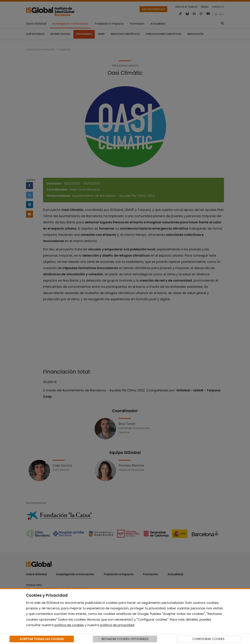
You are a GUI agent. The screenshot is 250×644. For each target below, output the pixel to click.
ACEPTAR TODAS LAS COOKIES (42, 639)
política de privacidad (117, 625)
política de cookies (69, 625)
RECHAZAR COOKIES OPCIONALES (125, 639)
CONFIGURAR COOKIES (208, 639)
